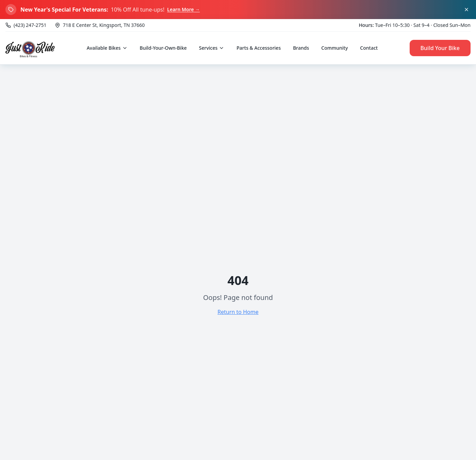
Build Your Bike (440, 48)
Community (334, 48)
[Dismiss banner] (466, 10)
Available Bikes (107, 48)
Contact (369, 48)
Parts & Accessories (259, 48)
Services (212, 48)
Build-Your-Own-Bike (163, 48)
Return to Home (238, 312)
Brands (301, 48)
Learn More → (183, 9)
